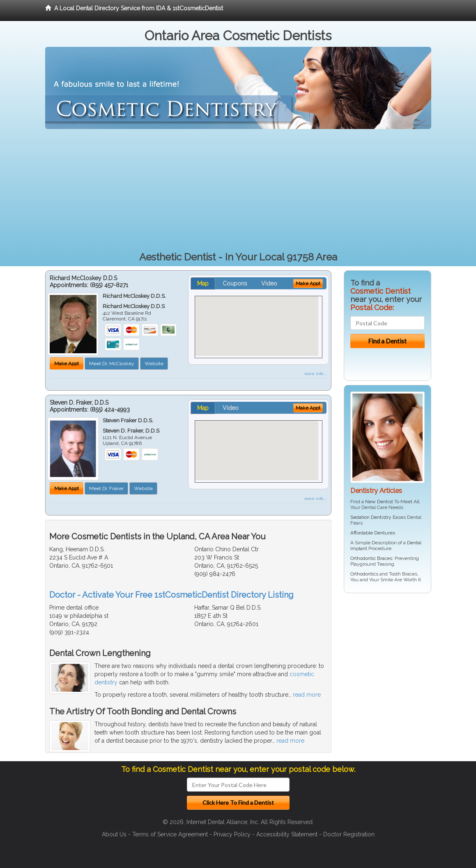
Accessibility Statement (287, 834)
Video (269, 283)
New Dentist (379, 502)
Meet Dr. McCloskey (112, 364)
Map (203, 283)
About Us (114, 834)
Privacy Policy (232, 834)
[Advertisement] (238, 191)
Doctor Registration (349, 834)
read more (307, 695)
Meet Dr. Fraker (106, 488)
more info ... (316, 374)
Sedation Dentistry (371, 517)
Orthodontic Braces (371, 558)
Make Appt (67, 364)
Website (154, 364)
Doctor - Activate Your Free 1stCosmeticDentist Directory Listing (171, 595)
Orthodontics (364, 574)
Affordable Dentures (373, 533)
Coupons (235, 283)
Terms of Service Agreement (170, 834)
